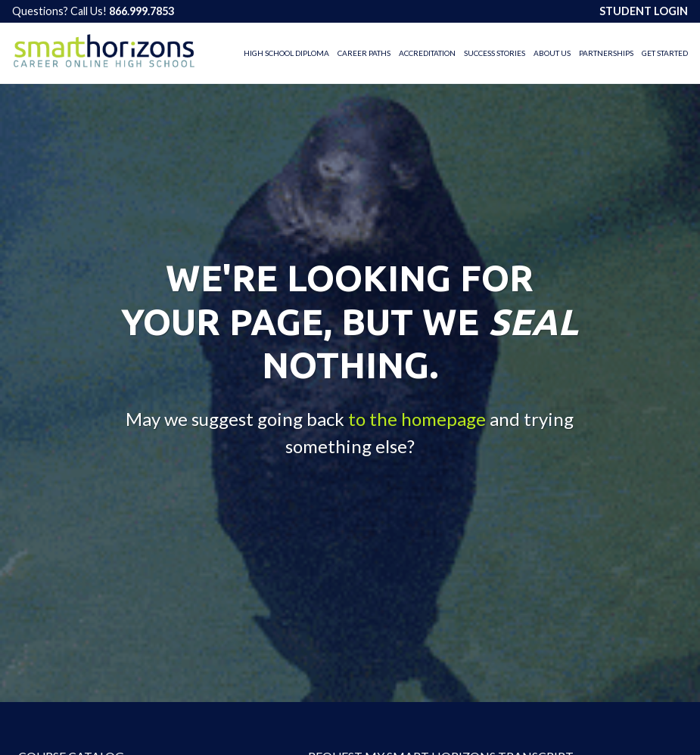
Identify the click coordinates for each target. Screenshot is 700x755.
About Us (552, 53)
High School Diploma (286, 53)
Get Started (665, 53)
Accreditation (427, 53)
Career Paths (364, 53)
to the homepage (417, 418)
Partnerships (606, 53)
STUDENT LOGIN (644, 11)
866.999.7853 (142, 11)
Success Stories (495, 53)
